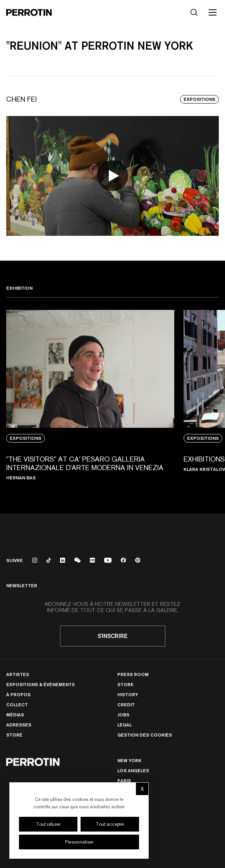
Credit (126, 705)
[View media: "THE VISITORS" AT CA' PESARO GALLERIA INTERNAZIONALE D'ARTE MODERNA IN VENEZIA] (90, 399)
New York (129, 760)
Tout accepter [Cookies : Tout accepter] (110, 824)
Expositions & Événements (40, 684)
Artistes (18, 674)
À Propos (18, 694)
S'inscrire (113, 636)
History (128, 694)
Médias (15, 715)
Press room (133, 674)
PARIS (124, 781)
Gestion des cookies (145, 735)
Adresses (19, 725)
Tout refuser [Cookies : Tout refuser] (48, 824)
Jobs (123, 715)
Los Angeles (133, 770)
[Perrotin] (29, 12)
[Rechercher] (194, 12)
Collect (17, 705)
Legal (125, 725)
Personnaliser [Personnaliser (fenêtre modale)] (79, 842)
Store (14, 735)
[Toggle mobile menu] (213, 12)
